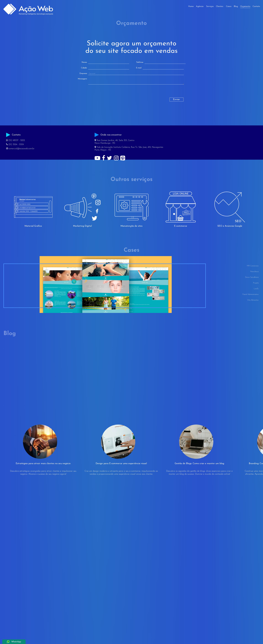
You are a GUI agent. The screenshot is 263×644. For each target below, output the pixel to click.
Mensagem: (83, 79)
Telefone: (140, 62)
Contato (256, 6)
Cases (229, 6)
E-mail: (139, 68)
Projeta (256, 283)
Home (191, 6)
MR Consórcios (253, 266)
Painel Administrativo (251, 294)
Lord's (256, 289)
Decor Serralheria (252, 277)
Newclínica (254, 272)
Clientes (220, 6)
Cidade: (84, 68)
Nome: (84, 62)
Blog (236, 6)
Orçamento (245, 6)
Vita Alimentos (253, 300)
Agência (200, 6)
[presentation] (97, 93)
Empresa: (83, 73)
